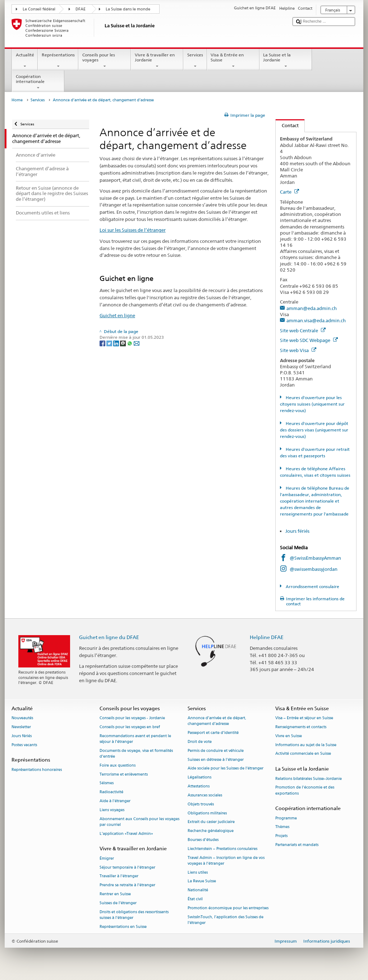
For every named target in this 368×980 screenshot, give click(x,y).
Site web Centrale (303, 330)
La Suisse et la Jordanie (286, 61)
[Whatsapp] (130, 343)
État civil (195, 899)
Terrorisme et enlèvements (124, 774)
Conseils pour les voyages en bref (130, 727)
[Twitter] (110, 343)
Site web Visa (298, 350)
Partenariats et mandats (297, 845)
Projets (281, 836)
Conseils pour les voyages (105, 61)
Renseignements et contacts (301, 727)
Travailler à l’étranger (119, 876)
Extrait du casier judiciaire (211, 822)
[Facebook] (103, 343)
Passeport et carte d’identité (213, 733)
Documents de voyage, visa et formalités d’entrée (136, 754)
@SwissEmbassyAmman (315, 558)
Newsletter (21, 727)
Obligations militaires (207, 813)
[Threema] (123, 343)
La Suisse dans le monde (128, 9)
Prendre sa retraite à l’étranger (127, 885)
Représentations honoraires (37, 770)
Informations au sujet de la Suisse (306, 745)
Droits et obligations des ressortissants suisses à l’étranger (134, 915)
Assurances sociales (205, 795)
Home (17, 100)
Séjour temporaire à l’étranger (127, 867)
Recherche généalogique (211, 831)
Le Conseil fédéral (39, 9)
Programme (286, 818)
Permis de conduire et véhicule (216, 751)
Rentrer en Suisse (115, 894)
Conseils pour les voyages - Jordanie (132, 718)
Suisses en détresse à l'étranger (216, 760)
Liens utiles (198, 872)
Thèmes (282, 827)
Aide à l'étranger (115, 801)
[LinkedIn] (117, 343)
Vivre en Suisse (289, 736)
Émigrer (107, 858)
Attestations (199, 787)
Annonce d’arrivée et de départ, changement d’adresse (217, 721)
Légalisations (199, 778)
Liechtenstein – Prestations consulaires (222, 849)
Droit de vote (200, 742)
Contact (287, 125)
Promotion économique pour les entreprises (228, 908)
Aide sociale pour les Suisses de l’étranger (226, 769)
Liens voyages (112, 810)
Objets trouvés (201, 804)
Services (195, 61)
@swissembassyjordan (314, 569)
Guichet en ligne (117, 315)
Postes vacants (24, 745)
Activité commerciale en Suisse (303, 754)
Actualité (25, 61)
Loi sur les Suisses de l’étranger (133, 230)
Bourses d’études (203, 840)
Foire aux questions (118, 765)
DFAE (80, 9)
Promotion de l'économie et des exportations (305, 791)
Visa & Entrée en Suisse (233, 61)
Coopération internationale (38, 82)
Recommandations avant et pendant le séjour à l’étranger (135, 739)
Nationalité (198, 890)
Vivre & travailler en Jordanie (157, 61)
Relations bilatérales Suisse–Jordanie (309, 779)
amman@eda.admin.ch (312, 308)
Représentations (58, 61)
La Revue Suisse (202, 881)
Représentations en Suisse (123, 927)
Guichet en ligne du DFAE (109, 637)
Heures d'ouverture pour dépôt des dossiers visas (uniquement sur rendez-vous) (314, 430)
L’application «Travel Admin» (126, 834)
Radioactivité (111, 792)
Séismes (107, 783)
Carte (289, 192)
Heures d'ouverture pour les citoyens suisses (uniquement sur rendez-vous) (312, 404)
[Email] (137, 343)
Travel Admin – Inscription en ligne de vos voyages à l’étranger (226, 861)
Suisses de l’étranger (118, 903)
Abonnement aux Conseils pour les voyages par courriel (139, 822)
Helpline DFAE (267, 637)
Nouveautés (22, 718)
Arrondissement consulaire (312, 586)
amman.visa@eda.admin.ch (316, 320)
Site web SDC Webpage (309, 340)
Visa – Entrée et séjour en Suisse (304, 718)
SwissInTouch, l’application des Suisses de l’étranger (226, 920)
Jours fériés (297, 531)
